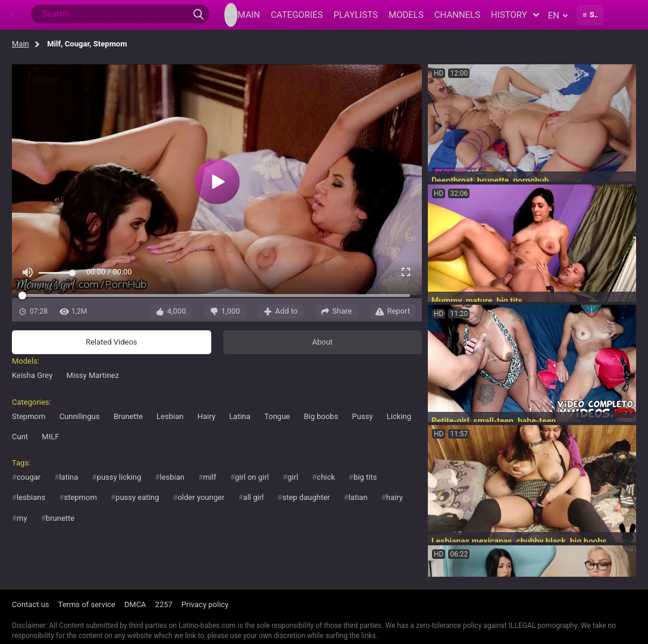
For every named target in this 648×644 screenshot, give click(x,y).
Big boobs (321, 416)
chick (326, 477)
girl (293, 477)
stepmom (80, 497)
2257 (164, 604)
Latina (240, 416)
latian (358, 497)
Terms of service (87, 604)
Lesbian (170, 416)
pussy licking (119, 477)
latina (68, 477)
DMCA (135, 604)
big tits (365, 477)
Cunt (20, 437)
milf (209, 477)
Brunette (128, 416)
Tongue (277, 416)
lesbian (172, 477)
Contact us (31, 604)
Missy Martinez (93, 375)
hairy (395, 497)
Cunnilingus (80, 416)
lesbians (31, 497)
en (558, 15)
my (22, 518)
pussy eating (137, 497)
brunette (60, 518)
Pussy (363, 416)
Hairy (206, 416)
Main (21, 44)
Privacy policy (205, 604)
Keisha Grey (32, 375)
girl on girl (252, 477)
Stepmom (29, 416)
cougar (29, 477)
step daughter (306, 497)
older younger (201, 497)
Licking (399, 416)
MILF (50, 437)
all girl (254, 497)
